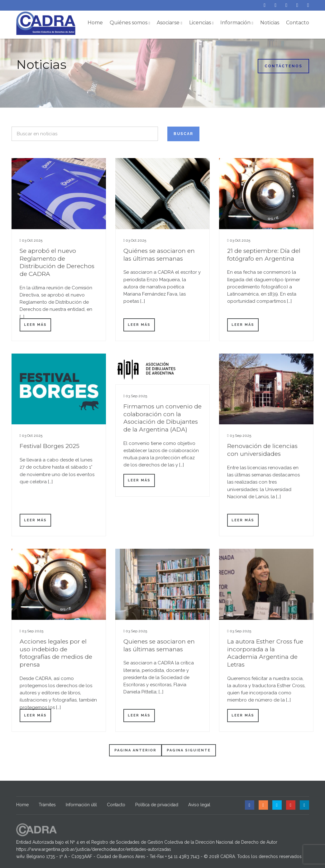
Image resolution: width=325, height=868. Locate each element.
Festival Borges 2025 (50, 446)
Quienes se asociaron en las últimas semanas (159, 645)
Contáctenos (283, 66)
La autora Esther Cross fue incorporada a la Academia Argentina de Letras (265, 653)
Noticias (270, 23)
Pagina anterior (135, 750)
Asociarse (169, 23)
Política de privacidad (157, 805)
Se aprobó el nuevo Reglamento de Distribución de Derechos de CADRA (57, 262)
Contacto (298, 23)
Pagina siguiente (189, 750)
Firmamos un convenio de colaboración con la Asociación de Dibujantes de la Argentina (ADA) (162, 418)
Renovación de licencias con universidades (262, 450)
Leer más (35, 325)
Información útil (81, 805)
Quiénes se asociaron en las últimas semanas (159, 255)
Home (95, 23)
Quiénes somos (130, 23)
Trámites (47, 805)
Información (237, 23)
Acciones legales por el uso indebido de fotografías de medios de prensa (56, 653)
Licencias (201, 23)
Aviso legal (199, 805)
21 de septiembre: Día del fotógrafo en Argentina (264, 255)
